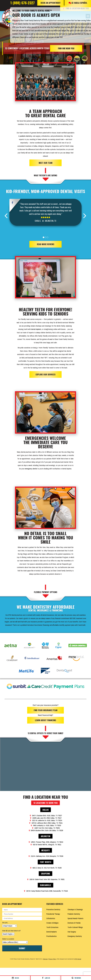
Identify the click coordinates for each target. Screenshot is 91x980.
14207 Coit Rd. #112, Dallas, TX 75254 (45, 827)
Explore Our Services (45, 373)
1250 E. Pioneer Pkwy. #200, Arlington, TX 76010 (45, 841)
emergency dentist (31, 468)
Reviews (76, 978)
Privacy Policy (52, 958)
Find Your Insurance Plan (46, 709)
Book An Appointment (51, 3)
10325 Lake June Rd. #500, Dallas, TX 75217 (45, 817)
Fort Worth (46, 861)
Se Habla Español (78, 3)
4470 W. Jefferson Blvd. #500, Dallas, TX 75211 (45, 822)
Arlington (45, 835)
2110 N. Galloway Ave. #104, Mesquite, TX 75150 (45, 855)
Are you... (5, 921)
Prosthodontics (51, 935)
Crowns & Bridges (52, 922)
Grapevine (45, 872)
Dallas (46, 809)
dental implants (36, 328)
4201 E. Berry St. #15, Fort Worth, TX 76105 (45, 867)
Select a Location (8, 938)
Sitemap (45, 958)
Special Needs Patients (75, 917)
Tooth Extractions (52, 926)
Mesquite (46, 849)
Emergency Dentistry (75, 935)
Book (15, 978)
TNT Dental (78, 958)
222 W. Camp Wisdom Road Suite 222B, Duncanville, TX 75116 (45, 890)
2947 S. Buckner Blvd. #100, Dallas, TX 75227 (45, 814)
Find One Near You (66, 47)
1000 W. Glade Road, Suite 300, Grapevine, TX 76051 (45, 878)
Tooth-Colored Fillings (75, 926)
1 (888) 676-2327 (23, 3)
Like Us (46, 978)
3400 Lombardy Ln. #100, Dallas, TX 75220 (45, 824)
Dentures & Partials (74, 922)
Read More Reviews (46, 243)
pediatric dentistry (26, 135)
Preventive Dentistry (53, 908)
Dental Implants (52, 931)
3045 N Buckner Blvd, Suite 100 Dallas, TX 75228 (45, 829)
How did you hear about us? (11, 930)
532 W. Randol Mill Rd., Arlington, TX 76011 (45, 843)
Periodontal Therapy (53, 913)
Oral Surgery (72, 931)
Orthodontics (51, 917)
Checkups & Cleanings (75, 908)
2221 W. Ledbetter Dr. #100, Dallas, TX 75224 (45, 819)
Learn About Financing (45, 719)
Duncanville (45, 884)
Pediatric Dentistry (74, 913)
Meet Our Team (46, 162)
